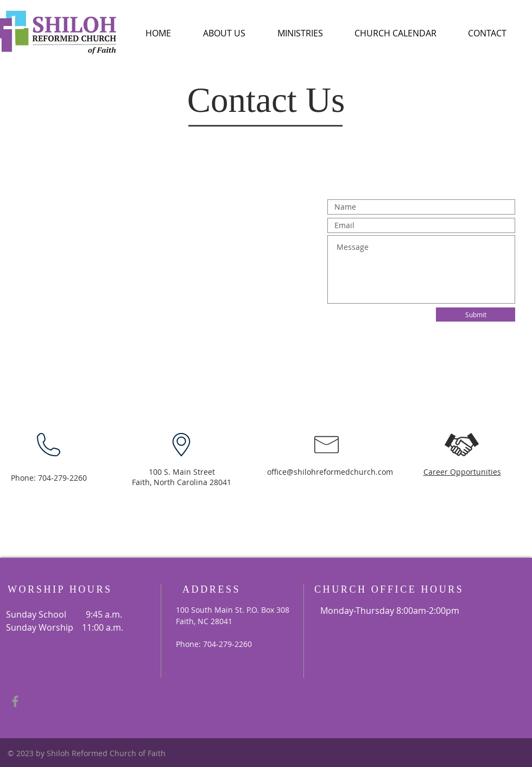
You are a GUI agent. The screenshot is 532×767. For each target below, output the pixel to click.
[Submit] (476, 315)
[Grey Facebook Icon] (15, 701)
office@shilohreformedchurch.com (330, 472)
